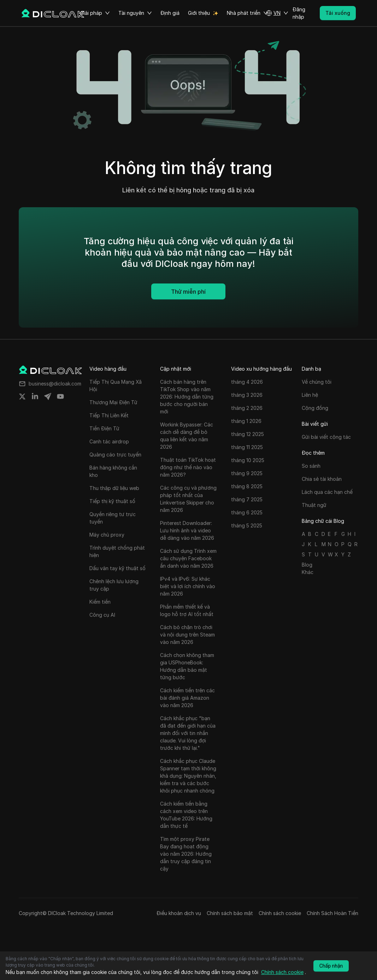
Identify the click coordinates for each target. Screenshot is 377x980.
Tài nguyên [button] (135, 13)
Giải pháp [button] (95, 13)
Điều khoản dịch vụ (179, 913)
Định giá (170, 13)
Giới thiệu (199, 13)
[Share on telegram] (48, 396)
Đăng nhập (299, 13)
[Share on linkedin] (35, 396)
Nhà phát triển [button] (248, 13)
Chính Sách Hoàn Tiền (332, 913)
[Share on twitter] (22, 396)
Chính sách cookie (280, 913)
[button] (277, 13)
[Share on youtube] (60, 396)
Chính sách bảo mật (230, 913)
